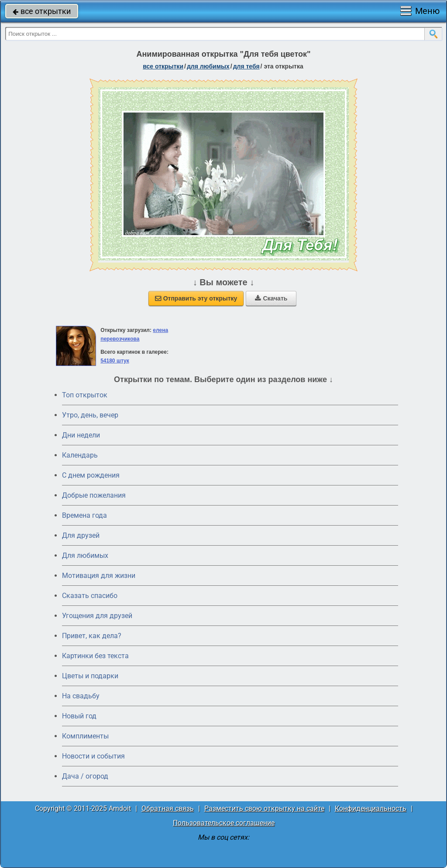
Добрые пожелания (94, 495)
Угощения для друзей (97, 616)
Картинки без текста (95, 656)
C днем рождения (91, 475)
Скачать (271, 298)
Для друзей (81, 535)
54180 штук (115, 361)
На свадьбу (81, 696)
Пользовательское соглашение (224, 823)
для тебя (246, 66)
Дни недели (81, 435)
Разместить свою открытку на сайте (264, 808)
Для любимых (85, 555)
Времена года (84, 515)
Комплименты (85, 736)
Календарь (80, 455)
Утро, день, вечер (90, 415)
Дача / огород (85, 776)
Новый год (79, 716)
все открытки (42, 11)
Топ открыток (85, 395)
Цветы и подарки (90, 676)
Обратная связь (168, 808)
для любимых (208, 66)
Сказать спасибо (90, 596)
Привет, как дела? (92, 636)
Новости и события (93, 756)
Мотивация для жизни (99, 576)
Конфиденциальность (371, 808)
